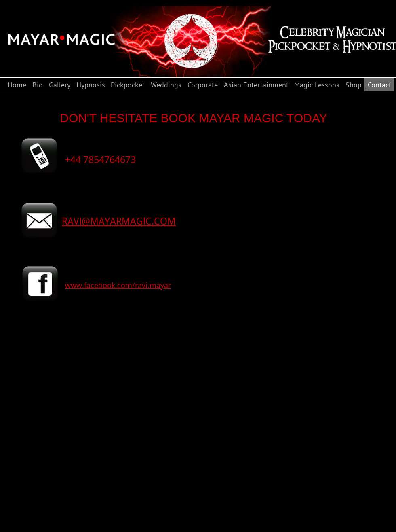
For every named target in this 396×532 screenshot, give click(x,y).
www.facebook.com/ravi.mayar (118, 285)
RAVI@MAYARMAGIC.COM (119, 221)
